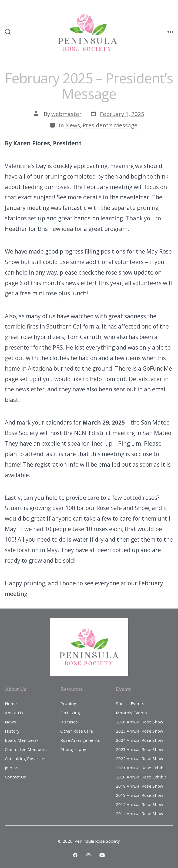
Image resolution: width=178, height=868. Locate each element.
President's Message (110, 125)
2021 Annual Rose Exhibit (141, 768)
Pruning (68, 703)
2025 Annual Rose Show (140, 731)
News (73, 125)
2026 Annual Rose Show (140, 722)
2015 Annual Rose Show (140, 804)
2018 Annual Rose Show (140, 795)
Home (11, 703)
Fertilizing (70, 713)
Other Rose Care (77, 731)
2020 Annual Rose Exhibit (141, 777)
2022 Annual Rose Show (140, 758)
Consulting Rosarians (26, 758)
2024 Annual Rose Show (140, 740)
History (12, 731)
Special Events (130, 703)
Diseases (69, 722)
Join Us (12, 768)
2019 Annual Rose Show (140, 786)
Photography (73, 749)
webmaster (66, 114)
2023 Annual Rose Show (140, 749)
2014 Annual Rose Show (140, 814)
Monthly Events (131, 713)
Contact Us (15, 777)
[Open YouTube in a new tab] (102, 855)
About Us (14, 713)
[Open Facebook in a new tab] (75, 855)
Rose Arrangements (80, 740)
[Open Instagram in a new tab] (88, 855)
